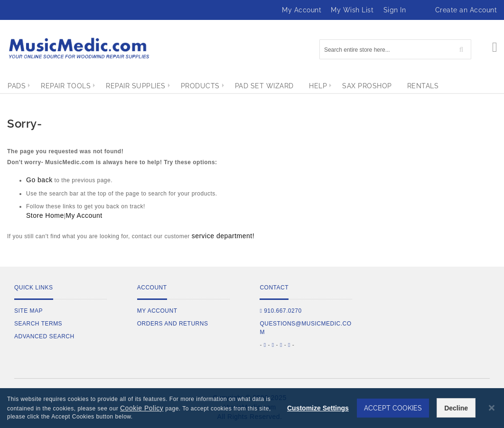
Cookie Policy (142, 408)
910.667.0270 (280, 311)
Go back (39, 180)
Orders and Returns (173, 324)
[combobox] (395, 49)
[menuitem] (17, 86)
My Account (302, 10)
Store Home (45, 215)
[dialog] (252, 408)
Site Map (28, 311)
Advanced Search (44, 336)
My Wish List (352, 10)
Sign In (395, 10)
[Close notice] (492, 408)
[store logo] (78, 48)
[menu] (252, 86)
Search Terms (38, 324)
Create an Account (466, 10)
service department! (223, 236)
